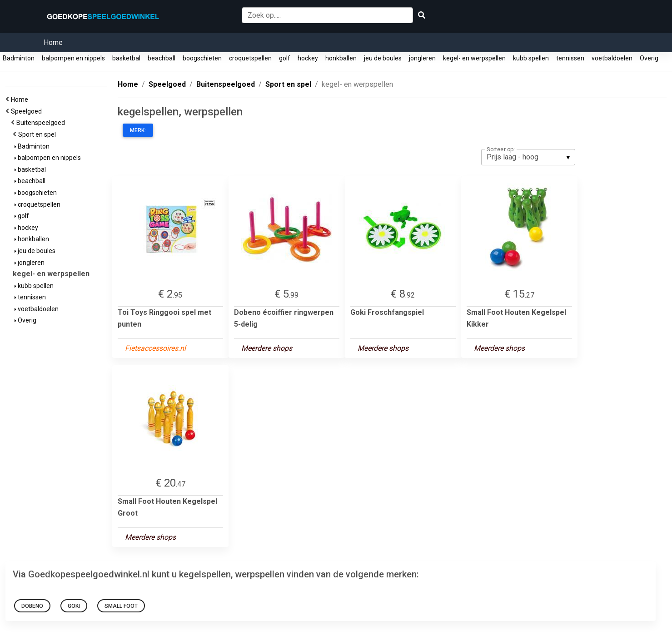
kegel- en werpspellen (474, 58)
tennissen (570, 58)
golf (285, 58)
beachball (162, 58)
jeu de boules (383, 58)
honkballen (341, 58)
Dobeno (32, 606)
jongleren (422, 58)
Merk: (138, 130)
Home (53, 42)
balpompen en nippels (73, 58)
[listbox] (528, 157)
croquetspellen (250, 58)
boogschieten (202, 58)
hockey (308, 58)
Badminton (19, 58)
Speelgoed (28, 111)
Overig (649, 58)
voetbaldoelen (612, 58)
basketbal (126, 58)
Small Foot (121, 606)
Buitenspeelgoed (42, 123)
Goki (74, 606)
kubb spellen (531, 58)
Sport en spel (38, 134)
